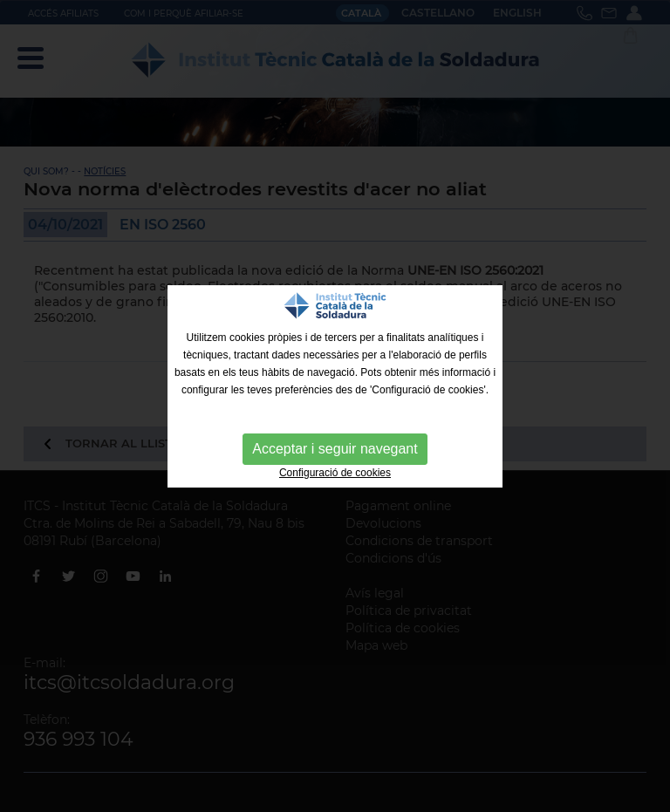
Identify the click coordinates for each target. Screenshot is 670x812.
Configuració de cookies (335, 473)
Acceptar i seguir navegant (335, 449)
